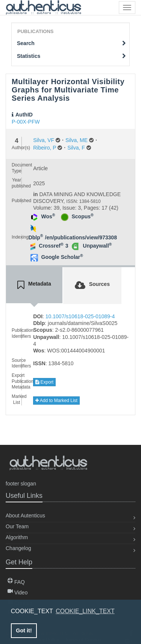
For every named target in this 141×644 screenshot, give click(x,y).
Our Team (17, 526)
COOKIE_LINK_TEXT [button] (85, 611)
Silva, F (76, 148)
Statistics (71, 56)
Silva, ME (77, 140)
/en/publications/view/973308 (81, 237)
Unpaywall (97, 246)
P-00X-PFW (26, 122)
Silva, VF (44, 140)
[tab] (34, 285)
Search (71, 43)
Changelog (18, 548)
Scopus (83, 216)
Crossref (51, 246)
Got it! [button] (24, 630)
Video (17, 593)
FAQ (16, 582)
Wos (48, 216)
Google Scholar (62, 257)
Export (44, 382)
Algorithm (17, 537)
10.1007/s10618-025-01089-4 (80, 316)
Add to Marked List (56, 401)
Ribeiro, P (45, 148)
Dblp (36, 237)
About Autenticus (25, 516)
